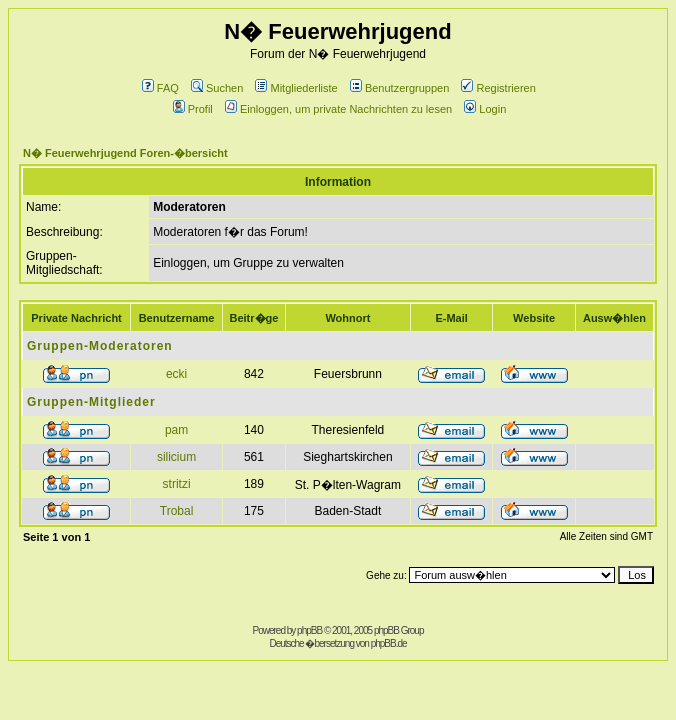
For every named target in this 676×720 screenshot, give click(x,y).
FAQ (160, 88)
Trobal (177, 511)
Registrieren (498, 88)
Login (485, 109)
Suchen (217, 88)
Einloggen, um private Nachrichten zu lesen (338, 109)
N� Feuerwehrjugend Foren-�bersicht (125, 153)
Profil (193, 109)
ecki (176, 374)
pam (176, 430)
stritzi (177, 484)
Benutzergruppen (399, 88)
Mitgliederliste (296, 88)
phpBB (309, 630)
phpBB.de (389, 643)
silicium (176, 457)
